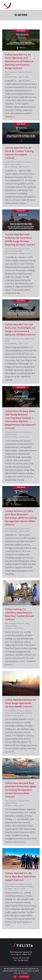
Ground (28, 72)
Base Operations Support (15, 72)
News (7, 74)
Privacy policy (24, 977)
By (11, 77)
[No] (39, 973)
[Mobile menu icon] (38, 5)
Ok (15, 977)
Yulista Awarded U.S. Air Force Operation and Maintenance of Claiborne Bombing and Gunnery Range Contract (19, 61)
